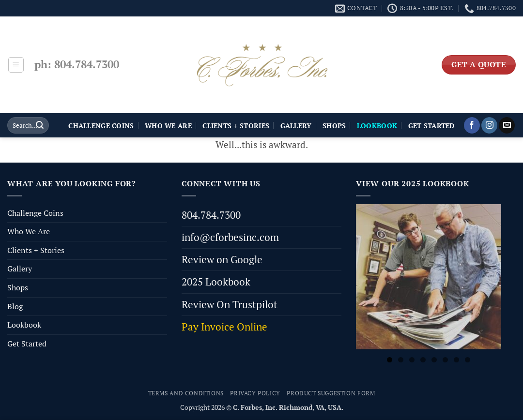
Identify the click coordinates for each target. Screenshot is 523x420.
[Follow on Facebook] (472, 125)
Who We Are (168, 126)
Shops (334, 126)
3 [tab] (412, 360)
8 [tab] (468, 360)
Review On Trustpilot (230, 304)
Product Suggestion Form (331, 393)
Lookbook (24, 325)
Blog (15, 306)
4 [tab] (423, 360)
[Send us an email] (507, 125)
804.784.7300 (211, 215)
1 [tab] (390, 360)
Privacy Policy (255, 393)
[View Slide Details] (429, 277)
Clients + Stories (236, 126)
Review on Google (222, 259)
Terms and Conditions (186, 393)
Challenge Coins (101, 126)
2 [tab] (401, 360)
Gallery (296, 126)
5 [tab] (434, 360)
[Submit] (40, 125)
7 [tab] (456, 360)
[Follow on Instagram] (489, 125)
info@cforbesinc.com (230, 237)
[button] (16, 65)
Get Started (431, 126)
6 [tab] (445, 360)
